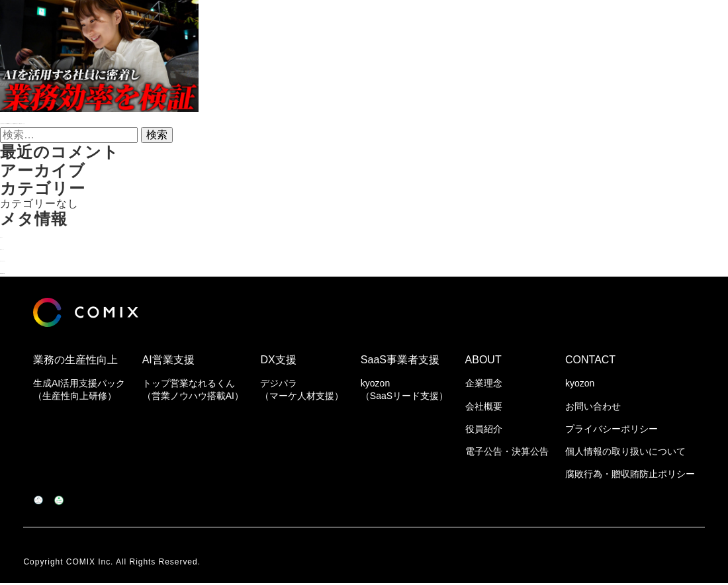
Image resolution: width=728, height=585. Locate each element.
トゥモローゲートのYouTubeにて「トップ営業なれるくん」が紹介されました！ (203, 120)
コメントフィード (45, 258)
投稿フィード (34, 246)
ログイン (23, 234)
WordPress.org (39, 270)
